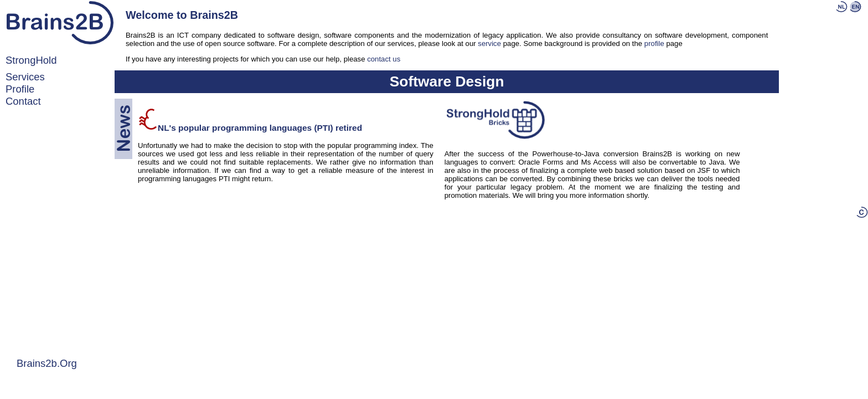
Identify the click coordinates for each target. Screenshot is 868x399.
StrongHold (31, 60)
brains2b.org (47, 363)
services (25, 77)
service (489, 44)
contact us (384, 59)
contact (23, 101)
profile (20, 89)
